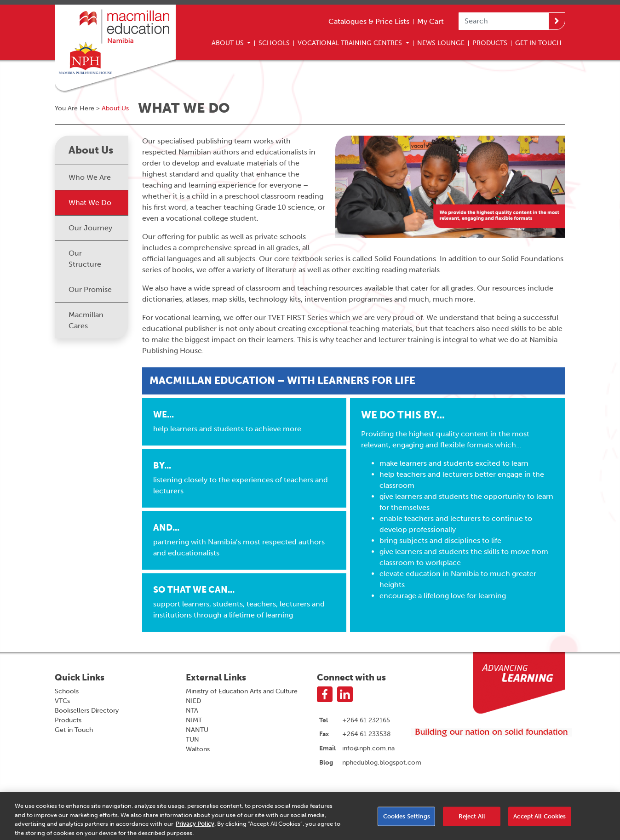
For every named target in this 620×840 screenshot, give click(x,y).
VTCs (62, 701)
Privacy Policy (195, 826)
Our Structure (85, 259)
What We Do (90, 203)
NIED (193, 701)
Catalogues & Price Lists (369, 21)
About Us (229, 43)
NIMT (194, 720)
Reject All (472, 819)
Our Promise (90, 289)
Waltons (198, 749)
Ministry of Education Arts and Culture (242, 691)
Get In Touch (538, 43)
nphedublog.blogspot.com (382, 762)
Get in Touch (74, 730)
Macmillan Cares (86, 320)
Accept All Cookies (540, 819)
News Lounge (441, 43)
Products (490, 43)
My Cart (431, 21)
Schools (274, 43)
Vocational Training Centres (351, 43)
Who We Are (90, 177)
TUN (192, 740)
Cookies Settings (407, 819)
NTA (192, 711)
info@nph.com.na (368, 748)
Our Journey (90, 228)
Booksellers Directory (87, 711)
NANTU (197, 730)
